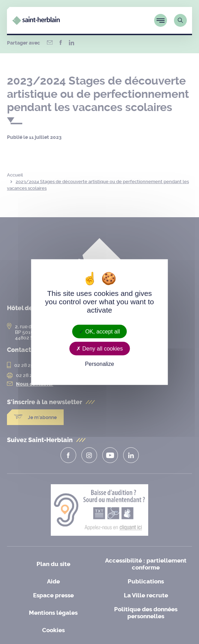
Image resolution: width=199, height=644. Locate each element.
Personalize (99, 364)
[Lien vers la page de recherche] (180, 20)
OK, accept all (99, 332)
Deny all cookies (99, 349)
